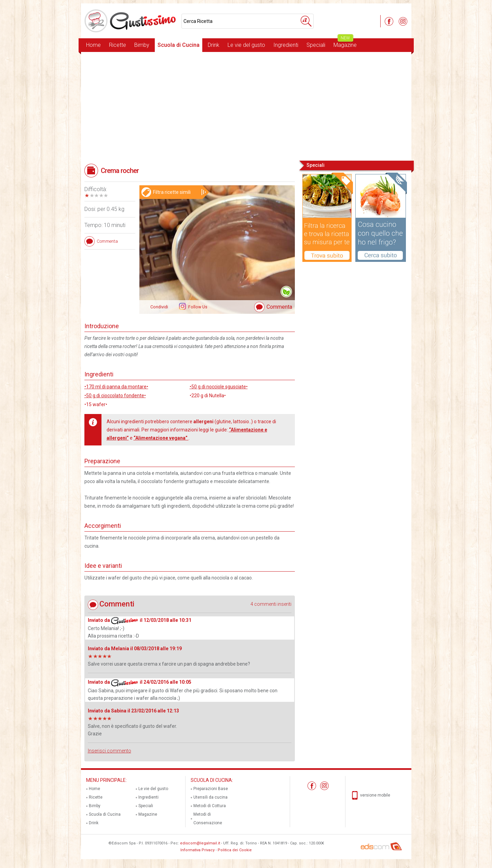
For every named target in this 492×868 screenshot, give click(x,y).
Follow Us (197, 307)
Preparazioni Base (211, 789)
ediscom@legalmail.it (200, 843)
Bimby (142, 45)
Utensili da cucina (210, 797)
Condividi (159, 307)
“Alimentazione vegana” (161, 438)
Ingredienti (286, 45)
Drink (214, 45)
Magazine (345, 43)
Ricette (118, 45)
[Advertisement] (246, 106)
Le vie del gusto (246, 45)
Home (93, 45)
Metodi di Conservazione (208, 819)
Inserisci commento (110, 751)
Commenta (279, 307)
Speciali (316, 45)
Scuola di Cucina (179, 45)
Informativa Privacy (197, 850)
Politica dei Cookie (235, 850)
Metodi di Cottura (210, 806)
